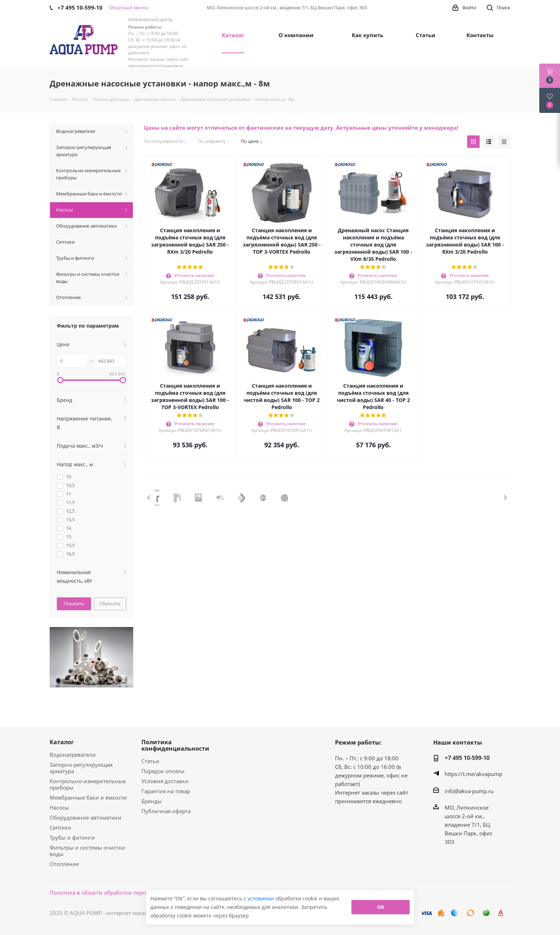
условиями (261, 898)
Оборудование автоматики (86, 817)
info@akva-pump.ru (469, 791)
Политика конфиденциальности (175, 745)
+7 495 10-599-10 (467, 758)
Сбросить (110, 603)
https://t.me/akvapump (473, 774)
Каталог (62, 742)
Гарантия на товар (166, 791)
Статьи (150, 761)
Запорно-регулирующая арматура (81, 768)
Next (505, 498)
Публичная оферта (166, 811)
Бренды (152, 801)
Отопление (64, 864)
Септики (61, 827)
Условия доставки (165, 781)
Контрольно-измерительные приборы (88, 784)
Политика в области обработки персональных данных (122, 892)
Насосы (59, 807)
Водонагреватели (73, 755)
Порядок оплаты (163, 771)
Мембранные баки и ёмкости (88, 797)
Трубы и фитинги (72, 837)
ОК (381, 907)
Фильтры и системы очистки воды (87, 851)
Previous (149, 498)
